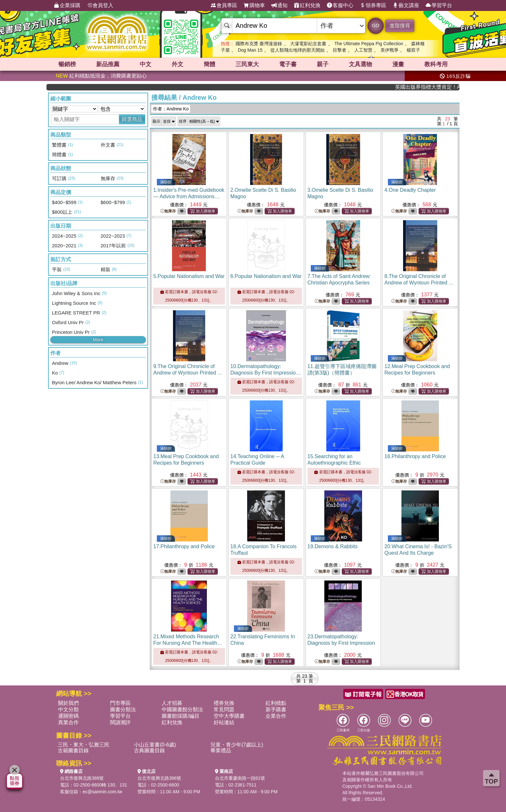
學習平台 (439, 5)
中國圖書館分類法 (182, 709)
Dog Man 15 (250, 50)
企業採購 (67, 5)
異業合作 (68, 722)
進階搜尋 (400, 26)
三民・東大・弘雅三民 (84, 745)
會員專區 (224, 5)
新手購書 (276, 709)
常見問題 (224, 709)
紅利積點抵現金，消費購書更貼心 (101, 76)
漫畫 (398, 64)
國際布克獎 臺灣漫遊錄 (259, 44)
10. (266, 373)
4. (410, 190)
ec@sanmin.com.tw (102, 792)
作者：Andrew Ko (171, 109)
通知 (279, 5)
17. (184, 546)
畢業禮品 (221, 750)
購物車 (254, 5)
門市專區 (120, 703)
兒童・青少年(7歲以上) (237, 745)
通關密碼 (68, 716)
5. (189, 276)
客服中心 (340, 5)
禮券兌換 (224, 703)
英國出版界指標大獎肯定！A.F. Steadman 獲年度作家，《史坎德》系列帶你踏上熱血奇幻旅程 (437, 87)
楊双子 (413, 50)
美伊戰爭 (390, 50)
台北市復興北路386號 (82, 778)
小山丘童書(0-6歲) (155, 745)
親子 (323, 64)
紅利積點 (276, 703)
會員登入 (100, 5)
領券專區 (373, 5)
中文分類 (68, 709)
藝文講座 (406, 5)
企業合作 (276, 716)
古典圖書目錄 (149, 750)
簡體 (209, 64)
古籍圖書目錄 (73, 750)
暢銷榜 (67, 64)
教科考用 (436, 64)
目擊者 (339, 50)
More (98, 340)
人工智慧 (363, 50)
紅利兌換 (307, 5)
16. (415, 456)
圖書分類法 (123, 709)
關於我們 (68, 703)
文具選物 (360, 64)
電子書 (288, 64)
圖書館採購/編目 (180, 716)
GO (375, 25)
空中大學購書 (229, 716)
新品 (108, 64)
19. (333, 546)
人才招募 (172, 703)
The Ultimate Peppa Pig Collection (369, 44)
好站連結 (224, 722)
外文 (177, 64)
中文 (146, 64)
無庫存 (168, 211)
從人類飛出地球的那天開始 (298, 50)
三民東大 (247, 64)
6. (266, 276)
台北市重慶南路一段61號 (240, 778)
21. (188, 643)
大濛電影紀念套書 (308, 44)
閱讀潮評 (120, 722)
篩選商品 (132, 119)
